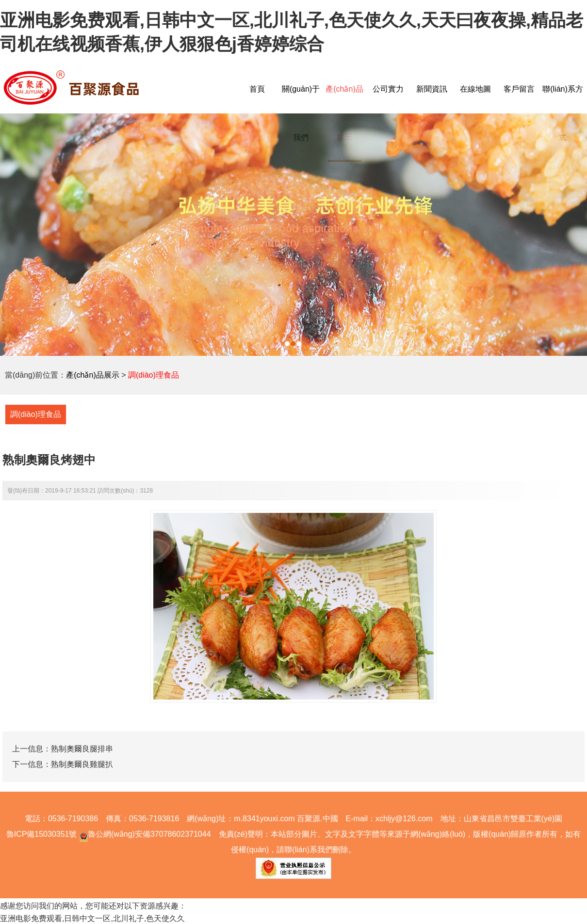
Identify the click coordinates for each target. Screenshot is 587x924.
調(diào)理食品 (154, 375)
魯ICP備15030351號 (42, 834)
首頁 (257, 89)
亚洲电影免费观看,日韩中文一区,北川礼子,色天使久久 (92, 918)
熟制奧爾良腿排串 (82, 749)
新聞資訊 (432, 89)
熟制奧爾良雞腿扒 (82, 764)
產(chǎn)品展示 (92, 375)
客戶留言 (519, 89)
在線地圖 (475, 89)
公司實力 (388, 89)
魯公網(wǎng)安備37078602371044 (144, 834)
